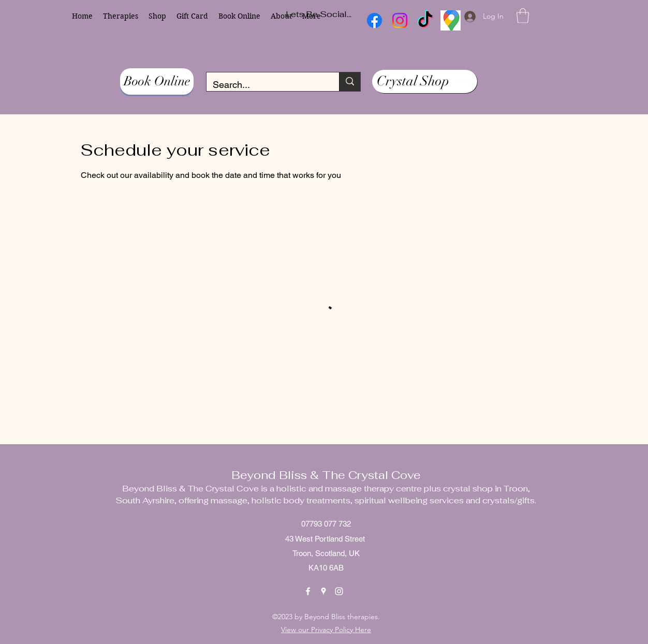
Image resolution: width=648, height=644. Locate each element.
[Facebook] (308, 591)
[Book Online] (157, 81)
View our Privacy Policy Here (326, 630)
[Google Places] (323, 591)
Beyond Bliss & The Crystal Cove (326, 475)
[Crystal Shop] (425, 81)
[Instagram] (339, 591)
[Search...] (265, 85)
